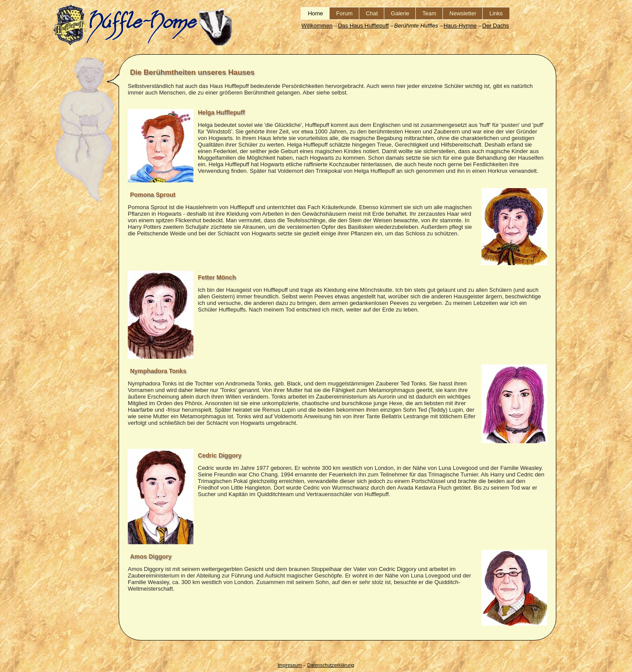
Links (496, 13)
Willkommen (317, 26)
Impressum (290, 665)
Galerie (400, 13)
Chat (372, 13)
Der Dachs (496, 26)
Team (429, 13)
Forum (344, 13)
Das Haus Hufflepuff (363, 26)
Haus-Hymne (460, 26)
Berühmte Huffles (416, 26)
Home (315, 13)
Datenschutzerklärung (331, 665)
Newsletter (463, 13)
